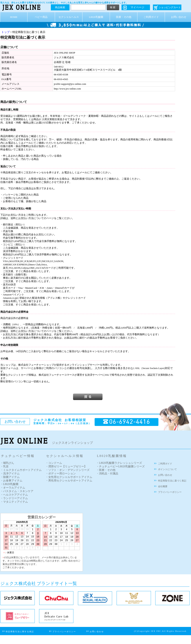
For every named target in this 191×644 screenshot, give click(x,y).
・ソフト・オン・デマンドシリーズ (68, 470)
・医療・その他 (106, 470)
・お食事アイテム (11, 481)
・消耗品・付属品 (107, 474)
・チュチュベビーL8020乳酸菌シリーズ (120, 466)
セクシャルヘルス (69, 17)
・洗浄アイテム (10, 474)
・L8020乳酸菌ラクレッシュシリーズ (119, 463)
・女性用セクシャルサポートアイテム (69, 477)
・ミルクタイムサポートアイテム (21, 470)
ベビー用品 (41, 17)
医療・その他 (124, 17)
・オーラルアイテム (13, 488)
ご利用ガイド (151, 17)
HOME (14, 17)
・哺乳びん (7, 463)
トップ (5, 32)
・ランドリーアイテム (14, 498)
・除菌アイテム (10, 477)
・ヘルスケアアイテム (14, 495)
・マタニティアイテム (14, 502)
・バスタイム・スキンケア (17, 491)
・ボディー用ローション (61, 474)
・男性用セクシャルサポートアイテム (69, 481)
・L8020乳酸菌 (10, 484)
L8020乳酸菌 (96, 17)
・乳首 (5, 466)
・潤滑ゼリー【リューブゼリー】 (66, 466)
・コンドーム (54, 463)
